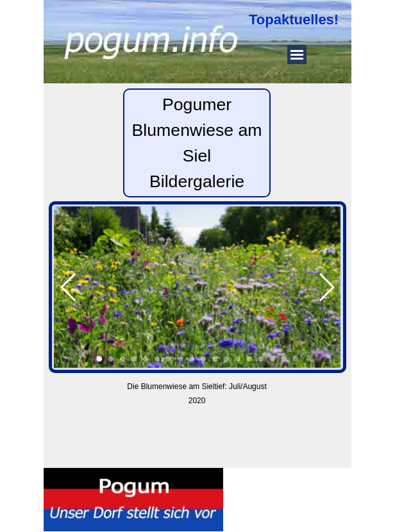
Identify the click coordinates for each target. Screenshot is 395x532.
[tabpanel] (297, 20)
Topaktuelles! (294, 20)
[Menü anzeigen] (297, 54)
